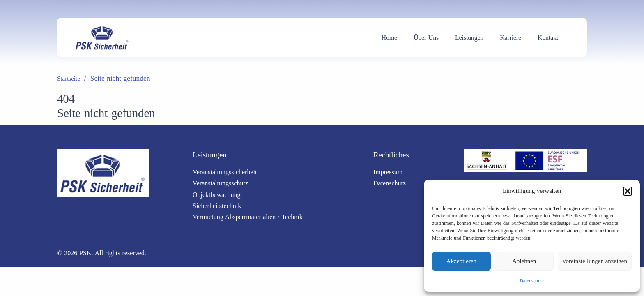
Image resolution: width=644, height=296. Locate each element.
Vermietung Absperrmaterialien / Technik (248, 217)
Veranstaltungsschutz (220, 183)
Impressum (388, 172)
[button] (628, 191)
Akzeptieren (461, 261)
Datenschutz (532, 281)
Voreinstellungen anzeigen (595, 261)
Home (389, 38)
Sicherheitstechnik (217, 206)
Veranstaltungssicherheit (225, 172)
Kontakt (548, 38)
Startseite (69, 79)
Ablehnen (524, 261)
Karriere (511, 38)
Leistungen (469, 38)
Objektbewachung (216, 195)
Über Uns (426, 38)
